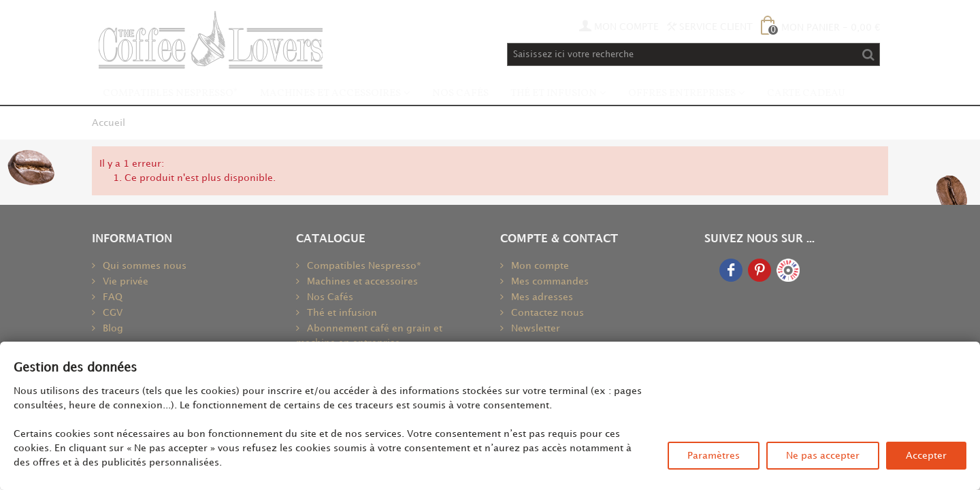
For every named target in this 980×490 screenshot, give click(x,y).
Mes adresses (541, 297)
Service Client (710, 27)
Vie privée (124, 281)
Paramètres (714, 456)
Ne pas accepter (823, 456)
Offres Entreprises (682, 94)
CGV (111, 313)
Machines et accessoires (330, 94)
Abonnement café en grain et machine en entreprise (369, 336)
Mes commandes (549, 281)
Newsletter (534, 328)
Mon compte (539, 266)
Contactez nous (546, 313)
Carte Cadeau (806, 94)
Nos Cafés (460, 94)
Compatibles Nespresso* (170, 94)
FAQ (111, 297)
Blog (112, 328)
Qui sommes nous (143, 266)
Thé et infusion (554, 94)
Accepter (926, 456)
